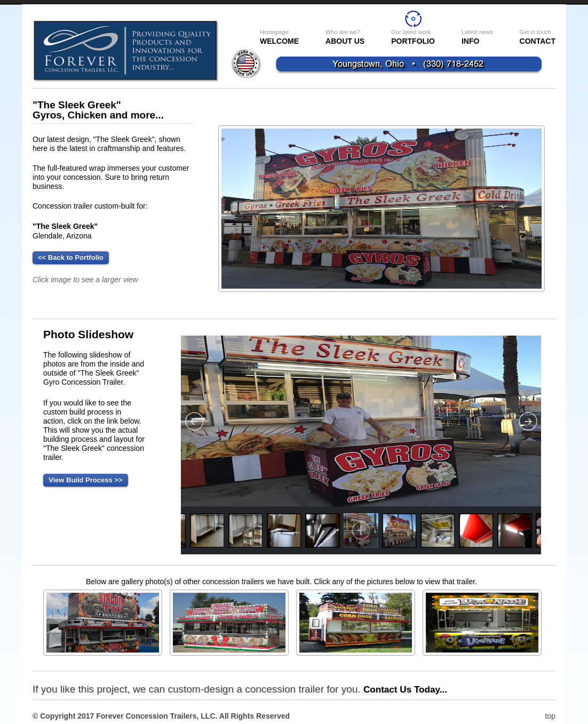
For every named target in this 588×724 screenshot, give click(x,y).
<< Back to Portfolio (71, 257)
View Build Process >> (86, 480)
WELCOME (279, 37)
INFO (477, 37)
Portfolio (413, 37)
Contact (538, 37)
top (550, 716)
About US (345, 37)
